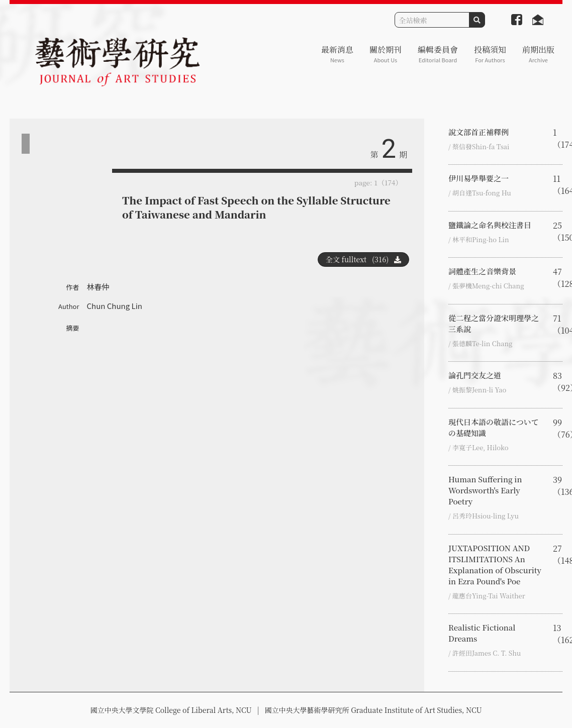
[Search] (432, 20)
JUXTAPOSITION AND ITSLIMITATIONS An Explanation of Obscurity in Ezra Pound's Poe (495, 564)
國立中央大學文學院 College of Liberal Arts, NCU (171, 710)
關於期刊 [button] (386, 54)
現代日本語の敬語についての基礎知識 (494, 427)
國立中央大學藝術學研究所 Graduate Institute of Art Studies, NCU (373, 710)
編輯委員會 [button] (438, 54)
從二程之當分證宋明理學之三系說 (494, 323)
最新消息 (337, 54)
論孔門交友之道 (475, 375)
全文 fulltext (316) (363, 259)
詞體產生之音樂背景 (482, 271)
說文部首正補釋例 (479, 132)
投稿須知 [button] (490, 54)
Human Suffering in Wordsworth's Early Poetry (485, 490)
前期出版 (538, 54)
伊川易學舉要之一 (479, 178)
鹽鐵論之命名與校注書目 (490, 225)
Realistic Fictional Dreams (482, 633)
